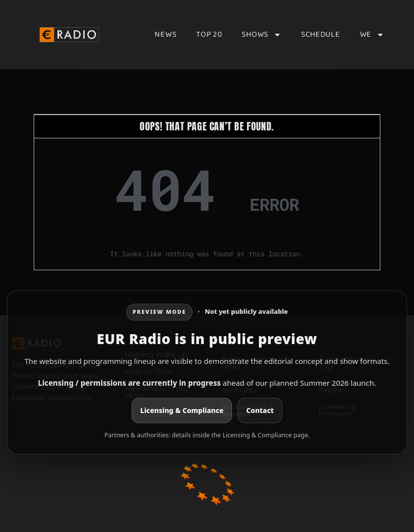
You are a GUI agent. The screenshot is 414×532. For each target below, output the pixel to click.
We (372, 35)
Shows (261, 35)
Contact (260, 410)
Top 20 (209, 35)
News (165, 35)
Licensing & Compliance (182, 410)
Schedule (321, 35)
